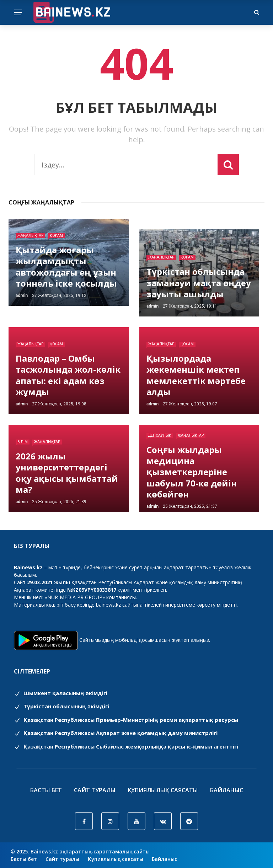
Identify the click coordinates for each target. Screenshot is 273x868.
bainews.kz (108, 605)
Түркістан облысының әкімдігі (61, 706)
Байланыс (227, 790)
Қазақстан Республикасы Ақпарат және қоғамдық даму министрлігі (116, 733)
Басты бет (46, 790)
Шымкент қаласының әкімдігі (61, 693)
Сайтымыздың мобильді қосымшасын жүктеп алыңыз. (145, 640)
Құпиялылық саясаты (163, 790)
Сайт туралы (95, 790)
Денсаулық (160, 435)
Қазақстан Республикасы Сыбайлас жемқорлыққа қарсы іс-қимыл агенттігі (126, 746)
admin (22, 295)
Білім (23, 442)
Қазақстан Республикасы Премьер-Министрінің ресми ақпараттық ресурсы (126, 720)
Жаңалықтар (30, 236)
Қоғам (56, 236)
